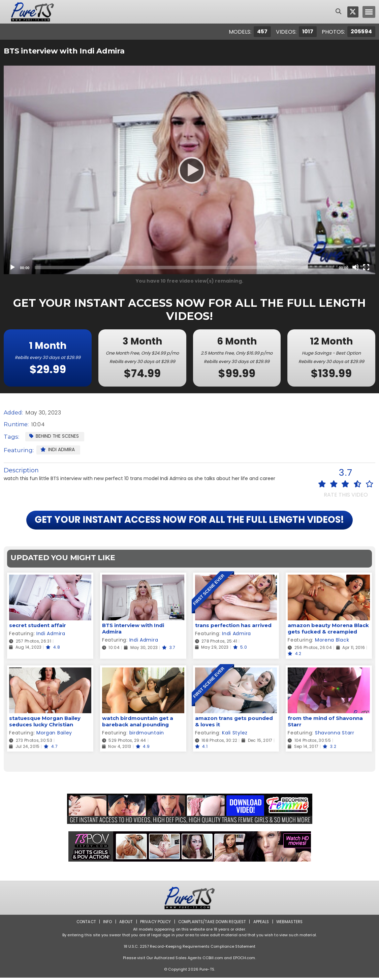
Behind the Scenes (54, 436)
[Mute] (355, 267)
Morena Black (332, 642)
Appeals (262, 924)
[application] (189, 170)
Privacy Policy (154, 924)
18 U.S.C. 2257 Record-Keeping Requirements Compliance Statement (190, 949)
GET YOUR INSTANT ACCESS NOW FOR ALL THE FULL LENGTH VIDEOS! (189, 521)
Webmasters (291, 924)
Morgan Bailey (54, 735)
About (124, 924)
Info (106, 924)
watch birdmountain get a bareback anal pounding (138, 724)
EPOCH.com (244, 960)
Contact (84, 924)
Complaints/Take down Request (212, 924)
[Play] (190, 170)
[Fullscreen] (366, 267)
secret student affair (38, 628)
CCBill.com (213, 960)
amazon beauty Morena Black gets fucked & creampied (328, 631)
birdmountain (147, 735)
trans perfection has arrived (233, 628)
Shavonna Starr (335, 735)
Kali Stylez (235, 735)
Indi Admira (58, 449)
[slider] (184, 267)
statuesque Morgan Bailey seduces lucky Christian (45, 724)
